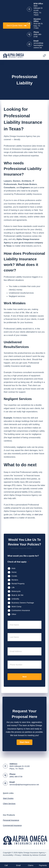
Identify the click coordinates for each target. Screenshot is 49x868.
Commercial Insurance (12, 825)
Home (14, 572)
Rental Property (18, 584)
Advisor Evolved (39, 855)
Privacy (18, 855)
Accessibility (8, 855)
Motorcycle (16, 591)
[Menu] (44, 56)
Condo (14, 576)
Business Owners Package (23, 603)
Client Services (9, 804)
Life (13, 587)
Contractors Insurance (21, 610)
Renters (15, 580)
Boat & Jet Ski (17, 595)
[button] (24, 742)
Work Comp (16, 606)
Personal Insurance (11, 820)
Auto (13, 568)
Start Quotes (8, 798)
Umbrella (15, 599)
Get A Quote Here (17, 26)
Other (14, 614)
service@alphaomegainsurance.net (38, 45)
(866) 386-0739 (16, 777)
